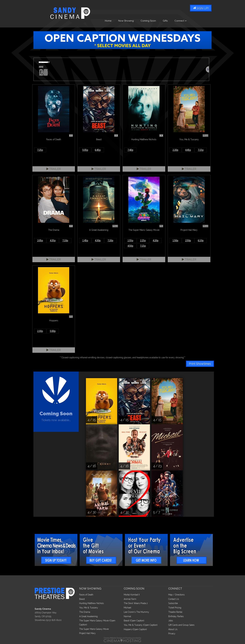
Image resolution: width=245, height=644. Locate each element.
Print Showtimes (200, 364)
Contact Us (174, 599)
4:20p (156, 240)
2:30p (40, 331)
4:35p (53, 240)
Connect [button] (180, 21)
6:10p (201, 240)
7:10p (65, 240)
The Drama (85, 612)
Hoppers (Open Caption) (135, 629)
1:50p (175, 240)
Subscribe (173, 603)
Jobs (171, 621)
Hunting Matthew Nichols (91, 603)
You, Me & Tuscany (89, 608)
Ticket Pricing (175, 608)
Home (108, 21)
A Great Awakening (88, 616)
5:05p (85, 150)
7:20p (110, 240)
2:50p (188, 240)
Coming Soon (148, 21)
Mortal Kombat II (132, 595)
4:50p (130, 246)
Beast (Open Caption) (134, 621)
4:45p (188, 150)
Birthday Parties (176, 616)
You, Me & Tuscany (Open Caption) (141, 625)
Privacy (172, 634)
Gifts (165, 21)
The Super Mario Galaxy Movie (94, 629)
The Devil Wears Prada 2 (136, 603)
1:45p (85, 240)
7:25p (40, 150)
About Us (173, 629)
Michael (127, 608)
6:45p (98, 150)
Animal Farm (130, 599)
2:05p (40, 240)
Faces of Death (86, 595)
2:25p (143, 240)
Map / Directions (176, 595)
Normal (127, 616)
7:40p (130, 150)
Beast (82, 599)
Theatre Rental (175, 612)
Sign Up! (201, 8)
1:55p (130, 240)
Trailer (54, 169)
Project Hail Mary (87, 633)
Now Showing (126, 21)
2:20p (175, 150)
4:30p (98, 240)
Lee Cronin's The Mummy (136, 612)
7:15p (201, 150)
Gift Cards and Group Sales (181, 625)
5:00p (53, 331)
